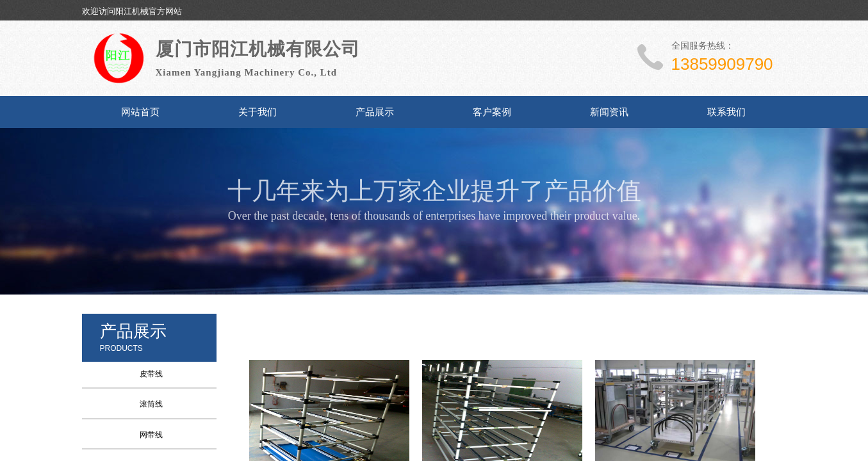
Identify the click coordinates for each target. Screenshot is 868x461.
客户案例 (492, 112)
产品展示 (375, 112)
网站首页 (140, 112)
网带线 (151, 435)
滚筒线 (151, 404)
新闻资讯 (609, 112)
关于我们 (258, 112)
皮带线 (151, 374)
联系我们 (726, 112)
